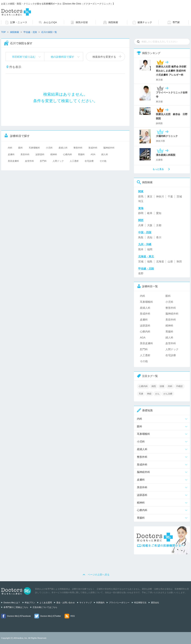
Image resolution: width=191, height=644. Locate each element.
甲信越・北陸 (30, 32)
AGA (93, 154)
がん (157, 394)
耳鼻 (141, 394)
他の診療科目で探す (62, 57)
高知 (150, 237)
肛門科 (43, 161)
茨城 (179, 196)
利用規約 (100, 603)
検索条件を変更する (104, 57)
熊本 (141, 249)
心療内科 (68, 154)
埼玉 (141, 201)
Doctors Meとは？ (12, 603)
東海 (141, 208)
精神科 (54, 154)
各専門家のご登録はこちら (16, 607)
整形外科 (78, 148)
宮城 (141, 261)
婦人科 (105, 154)
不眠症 (179, 386)
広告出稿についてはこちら (45, 607)
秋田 (179, 261)
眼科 (21, 148)
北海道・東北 (146, 256)
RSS (73, 616)
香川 (159, 237)
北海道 (160, 261)
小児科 (49, 148)
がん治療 (168, 394)
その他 (103, 161)
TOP (3, 32)
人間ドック (58, 161)
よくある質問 (46, 603)
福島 (150, 261)
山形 (170, 261)
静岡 (141, 213)
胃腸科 (81, 154)
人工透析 (74, 161)
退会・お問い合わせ (66, 603)
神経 (149, 394)
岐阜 (150, 213)
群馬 (141, 196)
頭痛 (162, 386)
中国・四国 (145, 232)
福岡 (150, 249)
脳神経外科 (109, 148)
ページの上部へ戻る (99, 575)
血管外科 (29, 161)
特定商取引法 (140, 603)
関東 (141, 191)
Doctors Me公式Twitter (51, 616)
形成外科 (93, 148)
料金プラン (30, 603)
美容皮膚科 (13, 161)
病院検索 (15, 32)
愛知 (159, 213)
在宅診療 (89, 161)
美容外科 (25, 154)
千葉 (170, 196)
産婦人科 (63, 148)
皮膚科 (11, 154)
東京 (150, 196)
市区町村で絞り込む (24, 57)
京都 (159, 225)
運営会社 (155, 603)
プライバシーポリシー (119, 603)
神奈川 (160, 196)
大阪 (150, 225)
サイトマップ (86, 603)
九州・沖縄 (145, 244)
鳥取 (141, 237)
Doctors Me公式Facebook (19, 616)
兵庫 (141, 225)
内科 (10, 148)
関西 (141, 220)
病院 (154, 386)
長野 (141, 273)
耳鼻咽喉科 (34, 148)
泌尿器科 (40, 154)
